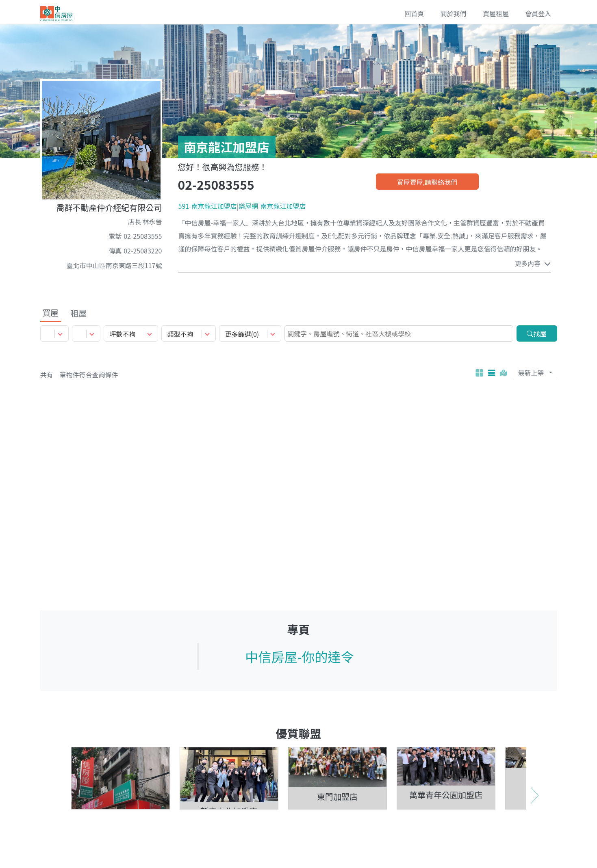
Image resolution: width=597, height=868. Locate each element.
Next (535, 827)
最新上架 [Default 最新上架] (531, 373)
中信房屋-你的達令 (299, 657)
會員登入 (538, 14)
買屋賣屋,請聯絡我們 (427, 182)
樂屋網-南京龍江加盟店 (272, 206)
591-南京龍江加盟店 (208, 206)
